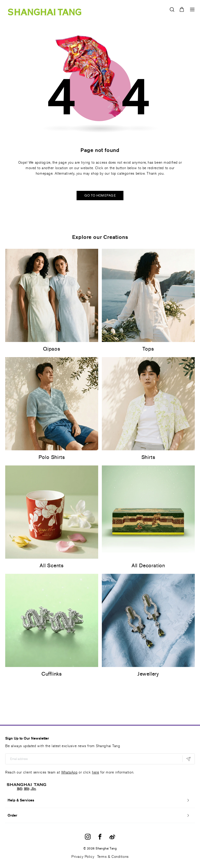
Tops (148, 349)
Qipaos (52, 349)
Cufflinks (52, 674)
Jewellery (148, 674)
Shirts (148, 457)
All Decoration (148, 565)
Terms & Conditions (113, 857)
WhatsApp (69, 772)
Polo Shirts (52, 457)
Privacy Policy (83, 857)
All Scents (52, 565)
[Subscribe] (188, 759)
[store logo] (45, 9)
